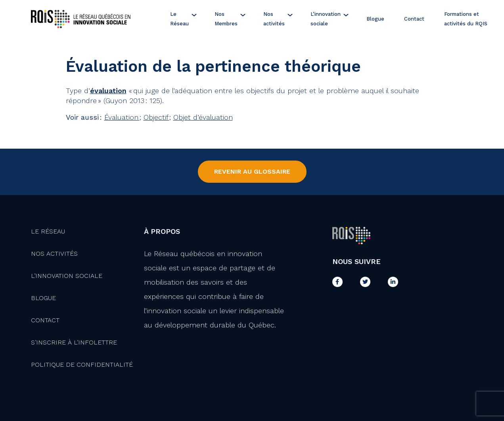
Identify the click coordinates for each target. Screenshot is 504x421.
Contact (414, 19)
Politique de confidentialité (82, 365)
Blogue (375, 19)
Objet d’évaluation (203, 117)
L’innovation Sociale (67, 276)
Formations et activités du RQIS (466, 19)
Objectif (156, 117)
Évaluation (122, 117)
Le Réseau (179, 19)
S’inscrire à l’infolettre (74, 342)
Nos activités (274, 19)
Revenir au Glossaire (252, 171)
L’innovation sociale (326, 19)
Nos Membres (226, 19)
